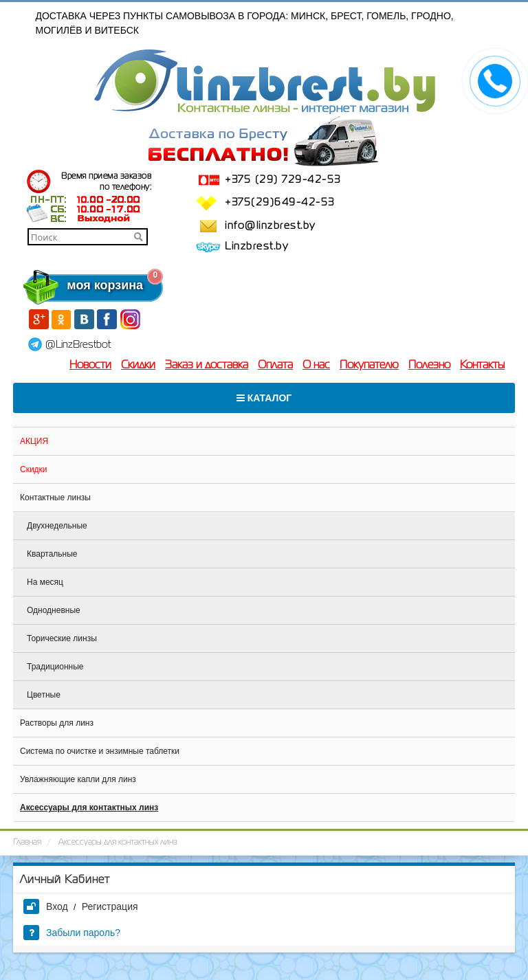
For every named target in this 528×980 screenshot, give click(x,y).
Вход (46, 906)
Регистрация (110, 906)
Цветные (44, 695)
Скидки (138, 366)
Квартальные (52, 554)
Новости (90, 366)
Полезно (429, 366)
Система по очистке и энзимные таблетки (100, 751)
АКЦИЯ (34, 441)
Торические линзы (62, 638)
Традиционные (55, 667)
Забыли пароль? (72, 933)
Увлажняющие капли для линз (78, 779)
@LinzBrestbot (78, 345)
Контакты (482, 366)
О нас (316, 366)
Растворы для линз (57, 723)
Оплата (275, 366)
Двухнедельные (57, 526)
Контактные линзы (55, 498)
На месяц (45, 582)
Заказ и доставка (207, 366)
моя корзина (77, 285)
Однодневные (54, 610)
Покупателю (369, 366)
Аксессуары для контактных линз (89, 808)
